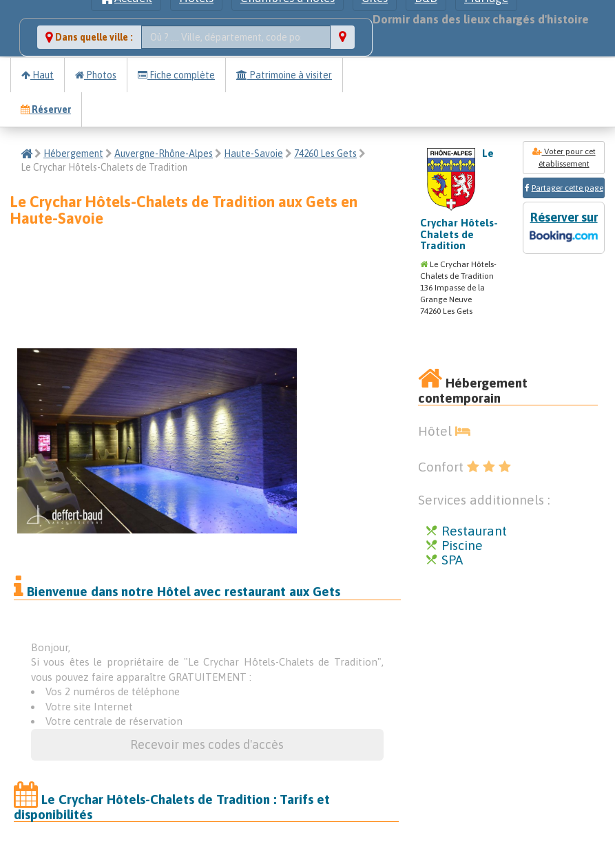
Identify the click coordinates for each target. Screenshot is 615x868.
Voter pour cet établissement (564, 158)
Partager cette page (567, 188)
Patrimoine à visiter (284, 75)
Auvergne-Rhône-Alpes (164, 154)
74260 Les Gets (325, 154)
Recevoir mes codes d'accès (207, 744)
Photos (96, 75)
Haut (38, 75)
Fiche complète (176, 75)
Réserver (46, 109)
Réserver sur (563, 228)
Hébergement (73, 154)
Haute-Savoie (253, 154)
